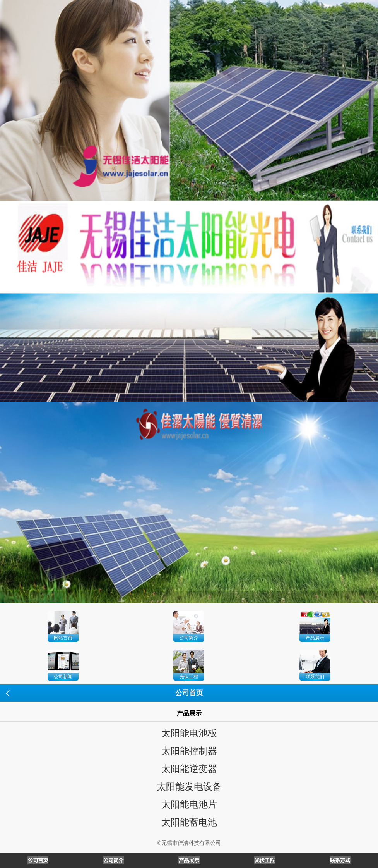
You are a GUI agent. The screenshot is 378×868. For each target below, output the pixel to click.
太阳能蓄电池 (189, 822)
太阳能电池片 (189, 804)
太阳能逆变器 (189, 769)
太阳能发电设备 (189, 787)
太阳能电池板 (189, 733)
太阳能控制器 (189, 751)
